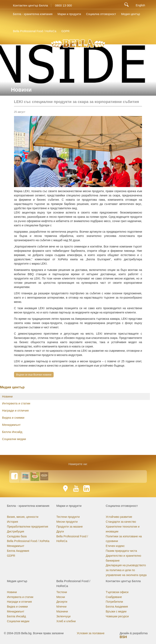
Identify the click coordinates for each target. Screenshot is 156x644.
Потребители (114, 602)
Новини (7, 396)
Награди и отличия (15, 410)
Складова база (17, 536)
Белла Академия (18, 551)
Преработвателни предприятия (28, 527)
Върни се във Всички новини (34, 375)
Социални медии (14, 439)
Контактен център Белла (30, 5)
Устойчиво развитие (119, 517)
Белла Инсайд (12, 432)
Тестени (62, 592)
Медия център (131, 14)
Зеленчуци (63, 616)
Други (60, 531)
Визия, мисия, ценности (23, 517)
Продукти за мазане (69, 527)
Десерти (62, 602)
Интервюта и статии (16, 403)
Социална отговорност (101, 14)
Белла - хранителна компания (33, 14)
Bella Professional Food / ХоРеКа (28, 541)
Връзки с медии (116, 611)
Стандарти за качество (121, 522)
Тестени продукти (68, 517)
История (12, 522)
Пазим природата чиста (121, 551)
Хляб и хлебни (66, 621)
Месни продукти (67, 522)
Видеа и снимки (13, 418)
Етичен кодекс (115, 546)
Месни (61, 597)
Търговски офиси (117, 592)
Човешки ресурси (117, 616)
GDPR (65, 31)
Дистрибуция (15, 531)
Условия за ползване (91, 633)
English (140, 5)
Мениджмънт (11, 425)
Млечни (61, 607)
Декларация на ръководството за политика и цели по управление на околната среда (126, 570)
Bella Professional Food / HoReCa (35, 31)
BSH (123, 637)
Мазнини (62, 611)
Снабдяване (114, 597)
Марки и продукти (69, 14)
